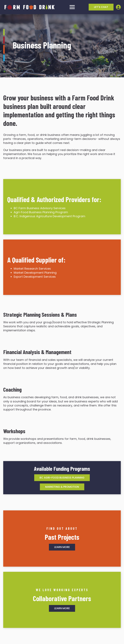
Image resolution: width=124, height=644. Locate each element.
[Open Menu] (72, 7)
